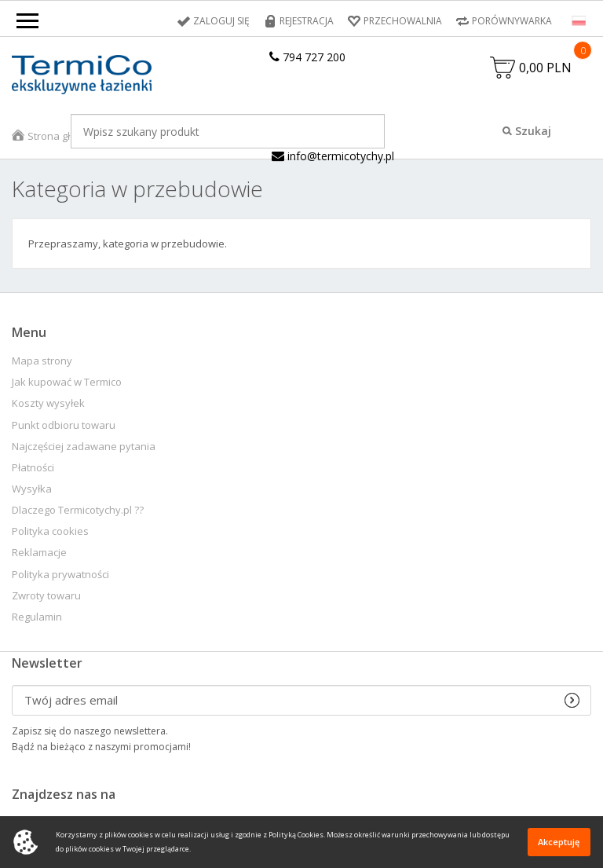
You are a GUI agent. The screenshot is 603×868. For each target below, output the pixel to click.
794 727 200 (307, 57)
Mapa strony (42, 361)
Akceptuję (559, 842)
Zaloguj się (221, 21)
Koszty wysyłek (48, 403)
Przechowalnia (403, 21)
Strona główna (62, 136)
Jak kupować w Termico (67, 382)
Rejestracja (307, 21)
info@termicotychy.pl (333, 156)
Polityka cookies (50, 531)
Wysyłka (32, 489)
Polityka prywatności (60, 575)
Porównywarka (512, 21)
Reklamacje (39, 553)
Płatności (33, 468)
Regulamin (37, 617)
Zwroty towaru (46, 596)
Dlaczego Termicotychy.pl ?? (78, 510)
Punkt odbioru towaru (64, 425)
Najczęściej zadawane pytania (84, 447)
